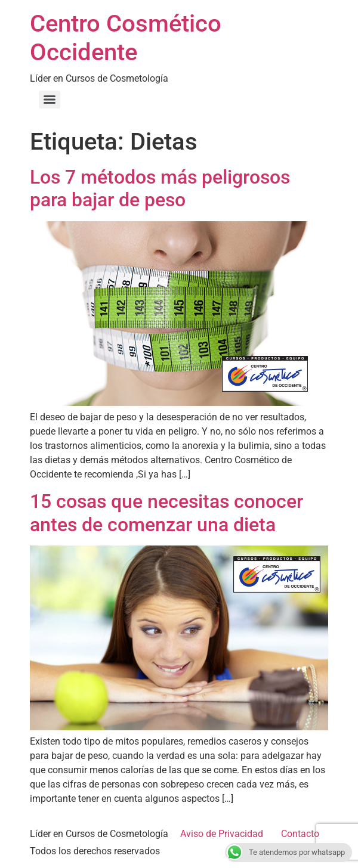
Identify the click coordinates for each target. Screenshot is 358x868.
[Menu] (50, 100)
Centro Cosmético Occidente (126, 38)
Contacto (300, 834)
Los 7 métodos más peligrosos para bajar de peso (160, 188)
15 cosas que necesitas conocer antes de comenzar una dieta (166, 513)
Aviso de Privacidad (222, 834)
